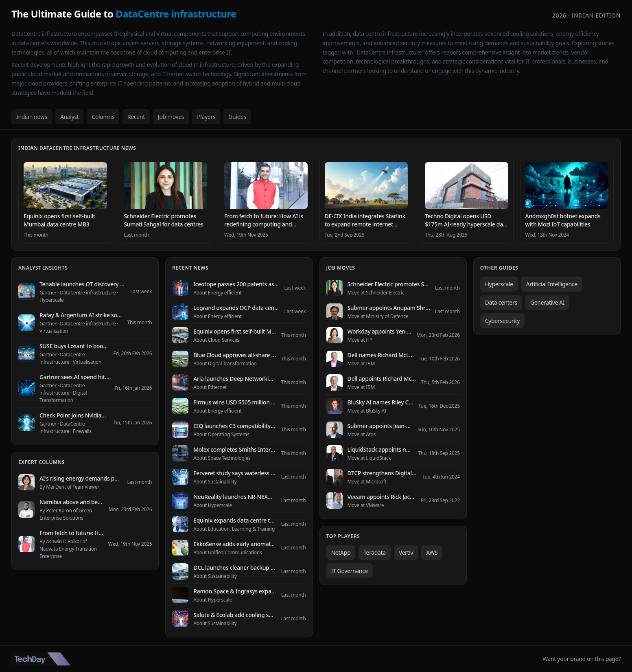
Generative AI (547, 302)
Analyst (70, 117)
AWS (432, 552)
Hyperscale (499, 284)
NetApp (341, 552)
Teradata (375, 552)
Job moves (171, 117)
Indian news (32, 117)
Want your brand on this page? (582, 659)
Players (206, 117)
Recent (136, 117)
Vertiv (406, 552)
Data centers (501, 302)
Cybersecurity (502, 321)
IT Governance (350, 571)
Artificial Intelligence (552, 284)
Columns (103, 117)
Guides (237, 117)
